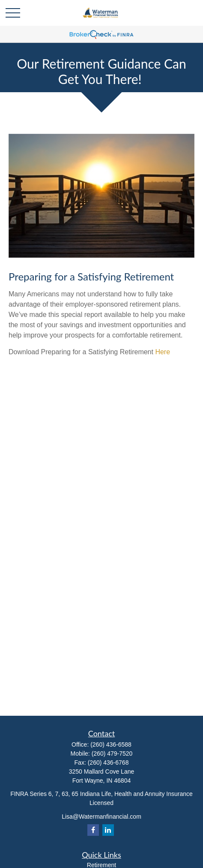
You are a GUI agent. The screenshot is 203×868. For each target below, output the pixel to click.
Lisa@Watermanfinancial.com (101, 817)
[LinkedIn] (108, 830)
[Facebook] (93, 830)
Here (163, 352)
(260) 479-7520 (112, 753)
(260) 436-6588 (111, 744)
